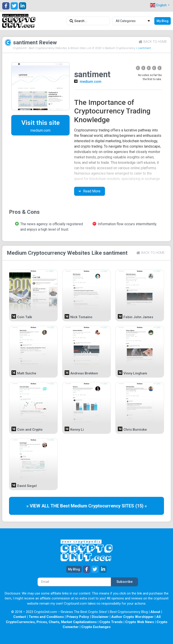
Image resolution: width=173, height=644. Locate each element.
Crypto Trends (111, 622)
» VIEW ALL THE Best (49, 506)
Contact (20, 617)
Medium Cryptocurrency (120, 48)
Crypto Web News (140, 622)
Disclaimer (100, 617)
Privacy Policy (78, 617)
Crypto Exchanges (96, 627)
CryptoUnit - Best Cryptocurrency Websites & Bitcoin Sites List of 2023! (57, 48)
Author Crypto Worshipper (132, 617)
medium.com (91, 82)
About (155, 612)
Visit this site (41, 123)
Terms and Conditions (46, 617)
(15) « (141, 506)
